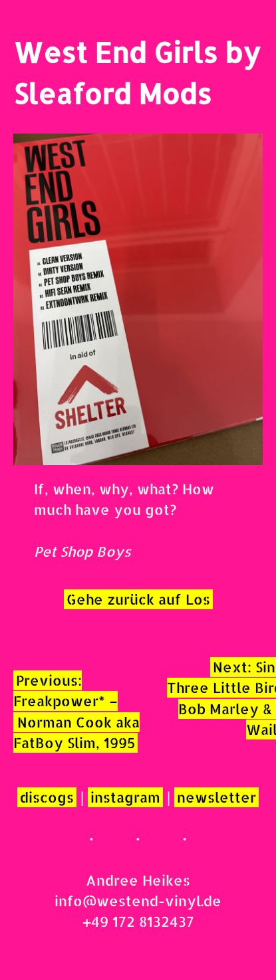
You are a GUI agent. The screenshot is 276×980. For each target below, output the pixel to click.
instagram (125, 797)
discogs (47, 797)
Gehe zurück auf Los (138, 599)
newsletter (216, 797)
